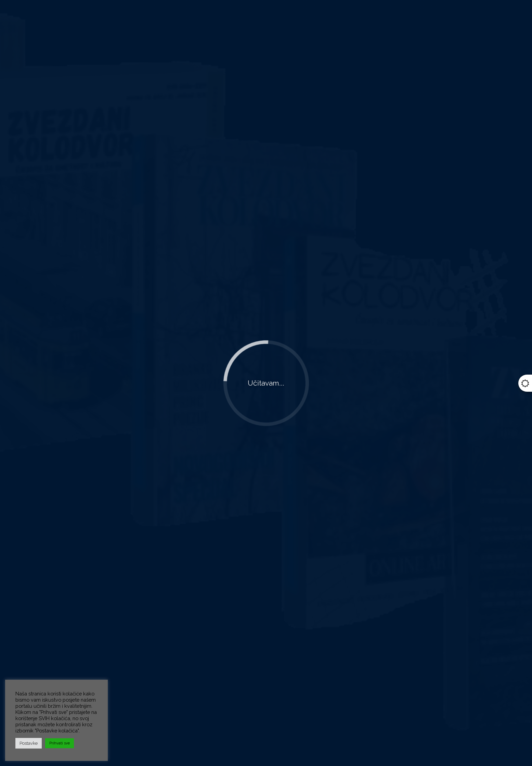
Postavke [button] (29, 743)
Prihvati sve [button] (60, 743)
